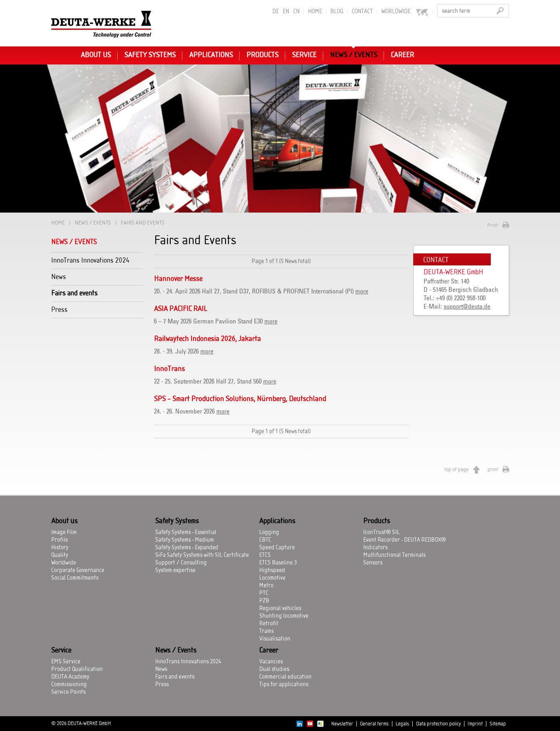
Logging (269, 532)
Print (493, 225)
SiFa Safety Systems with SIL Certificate (202, 555)
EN (286, 12)
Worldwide (64, 563)
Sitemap (498, 724)
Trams (266, 631)
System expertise (175, 570)
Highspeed (272, 570)
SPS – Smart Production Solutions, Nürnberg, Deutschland (240, 399)
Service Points (68, 692)
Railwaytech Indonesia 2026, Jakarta (207, 339)
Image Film (64, 532)
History (60, 548)
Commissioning (69, 685)
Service (304, 55)
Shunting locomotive (284, 616)
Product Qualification (77, 669)
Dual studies (274, 669)
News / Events (354, 55)
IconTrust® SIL (381, 532)
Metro (266, 586)
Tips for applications (284, 685)
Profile (60, 540)
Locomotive (272, 578)
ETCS (265, 555)
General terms (374, 724)
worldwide (405, 12)
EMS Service (66, 662)
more (362, 291)
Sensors (373, 563)
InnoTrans (169, 369)
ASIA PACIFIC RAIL (181, 309)
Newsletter (342, 724)
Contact (362, 12)
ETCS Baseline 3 (278, 563)
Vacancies (271, 662)
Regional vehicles (280, 608)
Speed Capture (277, 548)
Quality (60, 555)
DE (276, 12)
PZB (264, 601)
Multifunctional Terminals (394, 555)
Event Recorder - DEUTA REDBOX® (405, 540)
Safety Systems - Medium (185, 540)
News (59, 277)
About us (96, 55)
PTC (264, 593)
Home (315, 12)
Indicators (375, 548)
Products (262, 55)
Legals (402, 724)
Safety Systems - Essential (186, 532)
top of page (456, 470)
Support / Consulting (181, 563)
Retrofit (269, 624)
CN (296, 12)
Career (402, 55)
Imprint (475, 724)
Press (59, 310)
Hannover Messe (178, 279)
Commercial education (285, 677)
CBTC (265, 540)
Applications (211, 55)
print (493, 470)
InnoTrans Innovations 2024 (90, 260)
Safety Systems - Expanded (187, 548)
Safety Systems (150, 55)
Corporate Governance (78, 570)
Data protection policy (438, 724)
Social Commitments (75, 578)
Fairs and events (74, 293)
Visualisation (275, 639)
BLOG (337, 12)
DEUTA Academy (70, 677)
